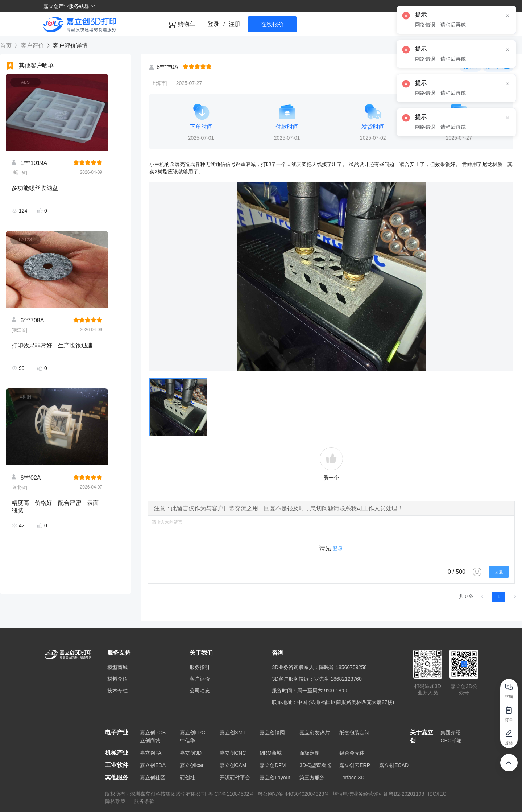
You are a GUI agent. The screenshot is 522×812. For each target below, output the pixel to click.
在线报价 (272, 24)
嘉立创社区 (153, 778)
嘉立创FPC (192, 733)
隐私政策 (116, 801)
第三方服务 (312, 778)
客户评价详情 (69, 46)
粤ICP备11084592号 (231, 794)
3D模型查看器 (315, 765)
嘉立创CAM (233, 765)
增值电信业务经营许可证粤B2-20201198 (378, 794)
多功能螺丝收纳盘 (35, 188)
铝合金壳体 (352, 753)
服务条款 (144, 801)
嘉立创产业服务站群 (70, 6)
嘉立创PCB (153, 733)
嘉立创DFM (273, 765)
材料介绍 (117, 679)
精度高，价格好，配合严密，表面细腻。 (55, 507)
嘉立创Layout (275, 778)
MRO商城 (271, 753)
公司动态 (200, 691)
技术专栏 (117, 691)
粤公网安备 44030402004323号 (293, 794)
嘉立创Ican (192, 765)
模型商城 (117, 667)
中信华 (187, 741)
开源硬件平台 (235, 778)
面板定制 (310, 753)
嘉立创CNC (233, 753)
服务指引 (200, 667)
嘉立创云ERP (355, 765)
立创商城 (150, 741)
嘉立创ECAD (394, 765)
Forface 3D (352, 778)
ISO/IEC (437, 794)
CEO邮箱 (451, 741)
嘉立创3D (191, 753)
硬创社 (187, 778)
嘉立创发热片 (315, 733)
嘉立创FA (151, 753)
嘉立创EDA (153, 765)
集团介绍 (451, 733)
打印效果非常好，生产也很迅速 (52, 345)
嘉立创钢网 (272, 733)
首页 (7, 46)
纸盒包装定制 (355, 733)
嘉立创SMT (233, 733)
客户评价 (32, 46)
